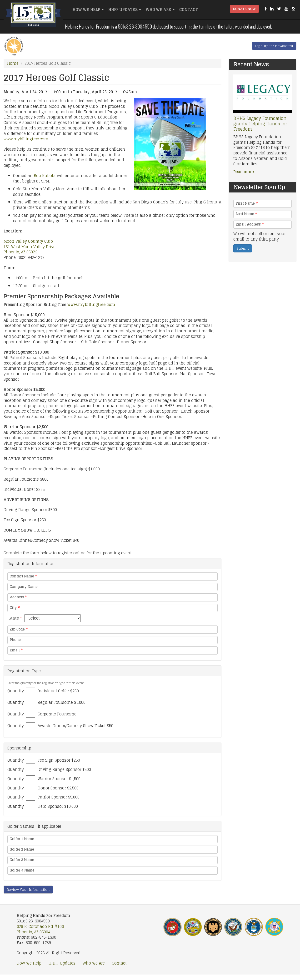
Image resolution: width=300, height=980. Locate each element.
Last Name (246, 214)
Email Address (250, 224)
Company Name (24, 587)
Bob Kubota (45, 176)
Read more (244, 172)
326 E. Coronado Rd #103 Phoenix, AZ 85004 (40, 929)
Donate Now (244, 9)
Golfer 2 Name (22, 849)
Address (18, 597)
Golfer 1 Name (22, 839)
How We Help (88, 10)
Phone (15, 640)
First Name (247, 203)
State (15, 618)
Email (16, 650)
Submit (243, 248)
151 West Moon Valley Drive (30, 247)
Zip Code (19, 629)
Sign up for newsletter (274, 46)
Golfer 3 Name (22, 860)
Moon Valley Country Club (28, 241)
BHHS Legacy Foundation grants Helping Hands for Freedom (260, 124)
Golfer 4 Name (22, 870)
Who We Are (160, 10)
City (15, 608)
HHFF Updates (125, 10)
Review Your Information (28, 889)
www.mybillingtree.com (26, 139)
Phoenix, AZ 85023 (20, 252)
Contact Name (23, 576)
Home (13, 63)
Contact (189, 10)
